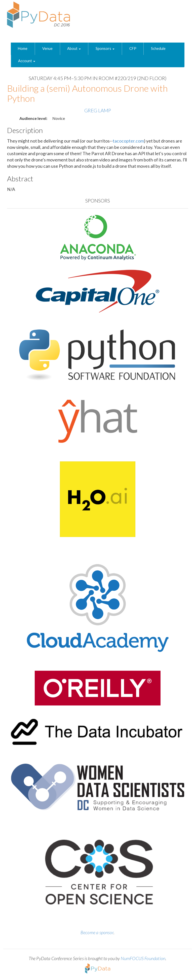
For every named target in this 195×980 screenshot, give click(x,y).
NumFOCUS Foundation (143, 958)
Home (23, 48)
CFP (133, 48)
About (74, 48)
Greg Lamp (98, 110)
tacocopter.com (128, 141)
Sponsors (105, 48)
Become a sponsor (97, 932)
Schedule (158, 48)
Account (27, 61)
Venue (47, 48)
